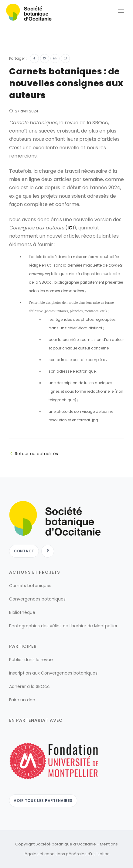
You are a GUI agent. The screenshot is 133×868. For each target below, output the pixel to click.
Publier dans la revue (31, 660)
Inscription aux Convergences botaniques (53, 673)
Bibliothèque (22, 612)
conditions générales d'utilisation (77, 854)
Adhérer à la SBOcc (29, 686)
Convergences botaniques (37, 599)
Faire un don (22, 700)
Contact (24, 551)
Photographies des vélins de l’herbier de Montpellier (63, 626)
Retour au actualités (34, 454)
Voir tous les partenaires (43, 801)
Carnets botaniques (30, 586)
